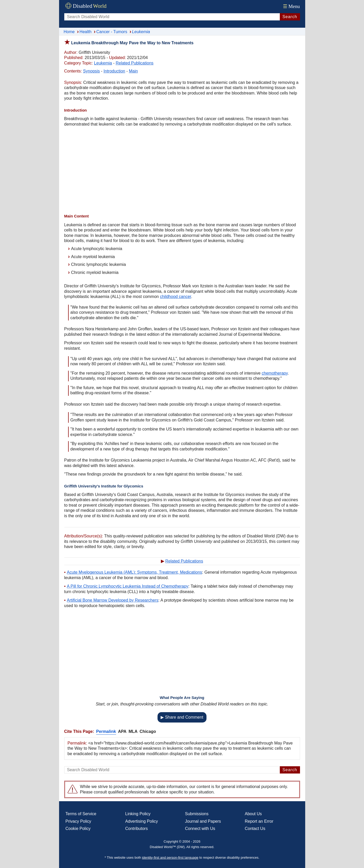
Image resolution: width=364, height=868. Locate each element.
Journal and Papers (203, 821)
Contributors (136, 829)
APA (122, 731)
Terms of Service (81, 814)
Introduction (115, 71)
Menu (291, 6)
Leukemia (103, 63)
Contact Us (255, 829)
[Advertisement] (182, 171)
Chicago (148, 731)
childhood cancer (175, 297)
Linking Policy (138, 814)
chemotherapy (275, 373)
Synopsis (91, 71)
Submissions (197, 814)
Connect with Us (200, 829)
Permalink (106, 731)
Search (290, 17)
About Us (253, 814)
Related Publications (134, 63)
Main (133, 71)
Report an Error (259, 821)
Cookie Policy (78, 829)
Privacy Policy (78, 821)
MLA (133, 731)
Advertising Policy (141, 821)
